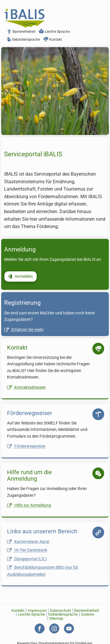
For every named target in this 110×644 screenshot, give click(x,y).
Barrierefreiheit (21, 32)
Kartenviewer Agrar (28, 542)
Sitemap (56, 618)
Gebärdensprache (23, 40)
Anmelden (20, 276)
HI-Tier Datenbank (27, 550)
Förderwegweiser (26, 446)
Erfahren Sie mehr (24, 330)
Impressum (37, 610)
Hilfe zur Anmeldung (29, 505)
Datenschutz (60, 610)
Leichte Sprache (54, 32)
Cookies (88, 614)
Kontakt (53, 40)
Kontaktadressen (26, 387)
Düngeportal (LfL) (27, 559)
